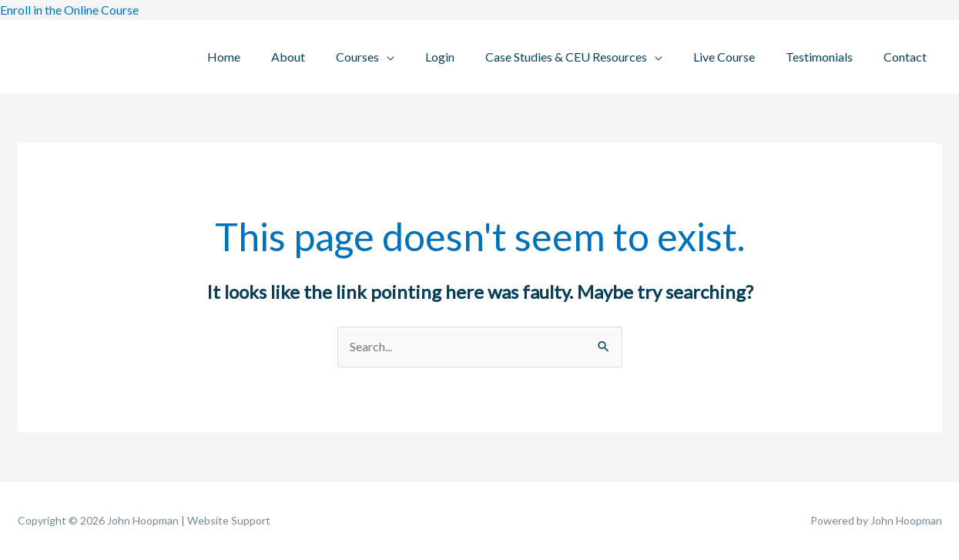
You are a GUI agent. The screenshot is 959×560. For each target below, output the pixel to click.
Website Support (229, 520)
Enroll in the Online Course (69, 10)
